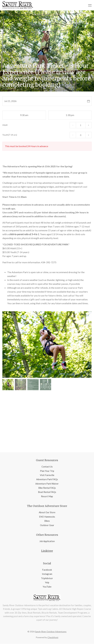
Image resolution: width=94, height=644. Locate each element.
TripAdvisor (47, 578)
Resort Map (47, 496)
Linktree (47, 551)
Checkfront (53, 637)
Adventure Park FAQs (47, 479)
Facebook (47, 570)
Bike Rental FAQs (47, 488)
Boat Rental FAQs (47, 492)
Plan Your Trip (47, 471)
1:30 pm (70, 115)
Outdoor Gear (47, 525)
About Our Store (47, 512)
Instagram (47, 574)
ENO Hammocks (47, 517)
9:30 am (24, 115)
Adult (5, 125)
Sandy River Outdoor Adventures (51, 632)
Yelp (47, 582)
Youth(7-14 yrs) (10, 135)
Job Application (47, 541)
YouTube (47, 587)
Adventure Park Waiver (47, 484)
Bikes (47, 521)
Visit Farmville (47, 475)
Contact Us (47, 467)
